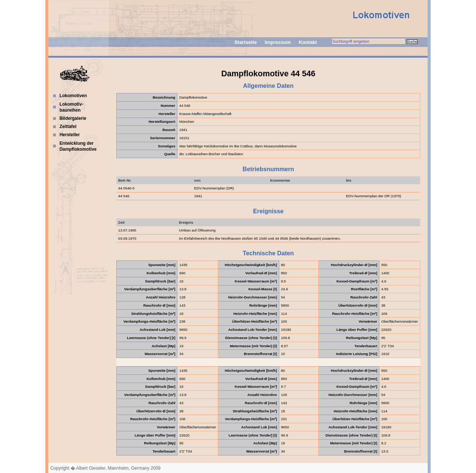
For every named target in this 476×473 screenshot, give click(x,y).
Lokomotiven (73, 96)
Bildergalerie (73, 118)
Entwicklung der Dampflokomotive (78, 146)
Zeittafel (68, 127)
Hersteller (70, 135)
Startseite (245, 42)
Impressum (278, 42)
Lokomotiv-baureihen (71, 107)
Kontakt (308, 42)
